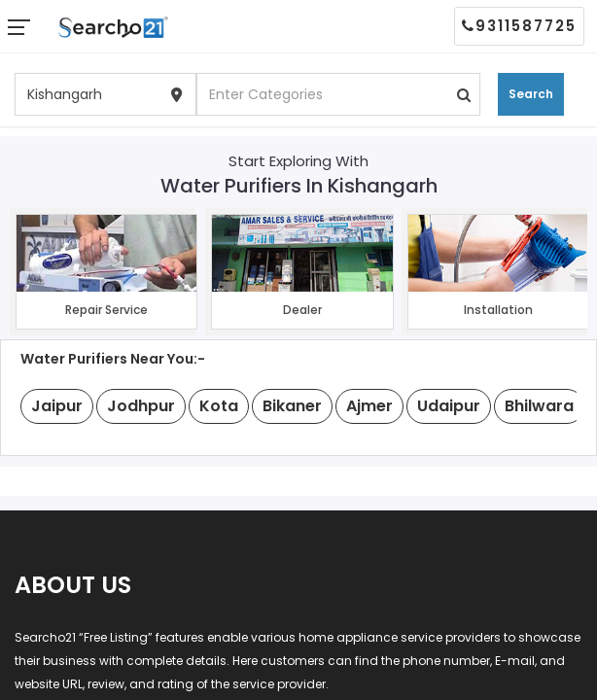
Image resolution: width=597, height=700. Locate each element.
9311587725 (519, 26)
